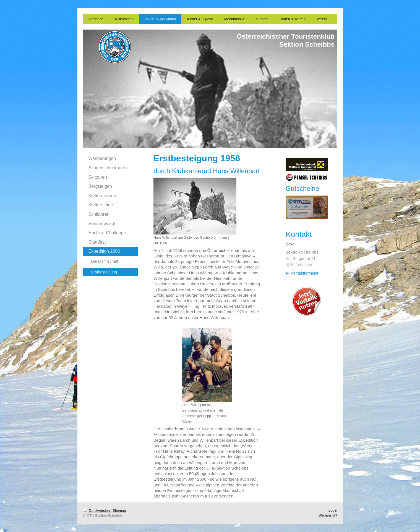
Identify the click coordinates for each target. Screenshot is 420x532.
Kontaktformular (305, 273)
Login (333, 510)
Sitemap (119, 511)
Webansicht (328, 515)
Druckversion (97, 511)
